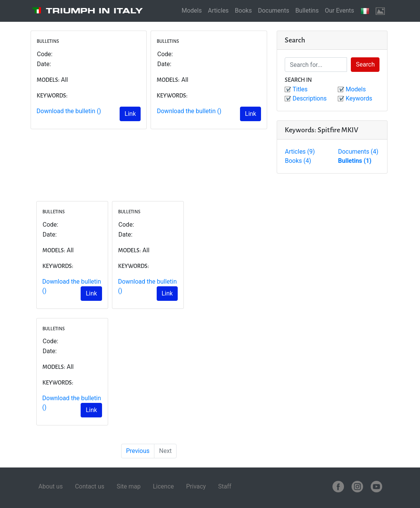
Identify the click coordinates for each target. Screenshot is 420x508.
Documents (274, 11)
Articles (218, 11)
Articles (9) (300, 152)
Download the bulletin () (69, 111)
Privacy (196, 486)
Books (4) (298, 161)
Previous (138, 451)
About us (51, 486)
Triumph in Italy (94, 11)
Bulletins (307, 11)
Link (130, 114)
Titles (300, 89)
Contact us (90, 486)
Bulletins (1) (354, 161)
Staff (225, 486)
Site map (129, 486)
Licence (163, 486)
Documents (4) (358, 152)
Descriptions (309, 98)
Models (192, 11)
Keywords (359, 98)
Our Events (340, 11)
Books (243, 11)
